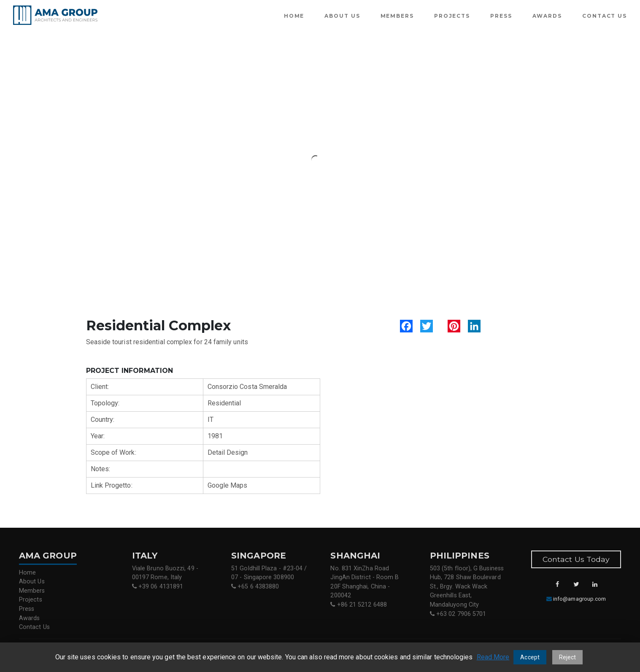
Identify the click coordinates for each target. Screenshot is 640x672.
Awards (547, 16)
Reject (567, 657)
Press (501, 16)
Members (397, 16)
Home (294, 16)
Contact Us (605, 16)
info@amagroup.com (579, 599)
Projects (452, 16)
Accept (530, 657)
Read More (493, 657)
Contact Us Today (576, 559)
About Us (342, 16)
